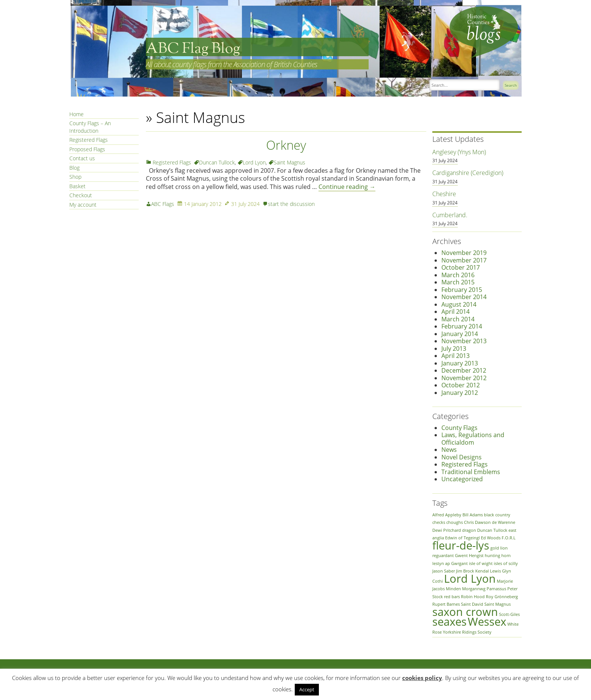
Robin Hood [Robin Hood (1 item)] (473, 597)
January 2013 (460, 363)
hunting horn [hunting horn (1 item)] (498, 556)
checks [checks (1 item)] (439, 522)
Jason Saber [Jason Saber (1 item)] (444, 571)
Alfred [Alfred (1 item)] (438, 515)
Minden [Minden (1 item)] (453, 589)
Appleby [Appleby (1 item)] (453, 515)
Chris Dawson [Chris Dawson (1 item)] (477, 522)
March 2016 (458, 275)
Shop (75, 177)
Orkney (286, 145)
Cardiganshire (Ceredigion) (468, 173)
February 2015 (462, 290)
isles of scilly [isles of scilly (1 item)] (506, 563)
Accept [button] (307, 689)
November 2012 (464, 378)
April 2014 (455, 312)
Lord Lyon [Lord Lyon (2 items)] (470, 579)
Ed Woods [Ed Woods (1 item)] (491, 538)
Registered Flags (89, 140)
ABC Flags (163, 204)
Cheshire (444, 194)
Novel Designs (462, 457)
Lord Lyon (254, 162)
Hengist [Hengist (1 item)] (476, 556)
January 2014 (460, 334)
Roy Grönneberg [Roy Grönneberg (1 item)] (502, 597)
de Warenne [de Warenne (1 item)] (504, 522)
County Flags (459, 428)
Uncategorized (462, 479)
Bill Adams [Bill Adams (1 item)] (473, 515)
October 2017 (461, 267)
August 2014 (459, 304)
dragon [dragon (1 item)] (469, 530)
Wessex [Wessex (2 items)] (487, 622)
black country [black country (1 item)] (497, 515)
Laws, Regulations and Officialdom (473, 439)
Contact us (82, 158)
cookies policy (422, 678)
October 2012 (461, 385)
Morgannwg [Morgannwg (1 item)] (474, 589)
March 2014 (458, 319)
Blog (74, 168)
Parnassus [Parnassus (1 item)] (496, 589)
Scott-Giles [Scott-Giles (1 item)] (509, 614)
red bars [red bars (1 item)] (452, 597)
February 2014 (462, 326)
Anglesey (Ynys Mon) (459, 152)
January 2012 (460, 393)
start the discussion (291, 204)
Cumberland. (450, 215)
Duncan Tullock (217, 162)
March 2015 (458, 282)
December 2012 (464, 370)
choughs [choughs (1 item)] (455, 522)
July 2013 (454, 348)
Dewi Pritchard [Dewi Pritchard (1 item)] (447, 530)
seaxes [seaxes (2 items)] (449, 622)
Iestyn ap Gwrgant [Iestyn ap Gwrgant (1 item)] (450, 563)
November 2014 (464, 297)
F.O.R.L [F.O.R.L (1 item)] (509, 538)
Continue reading (347, 187)
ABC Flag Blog (193, 49)
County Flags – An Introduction (90, 127)
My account (83, 205)
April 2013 (455, 356)
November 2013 (464, 341)
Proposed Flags (87, 149)
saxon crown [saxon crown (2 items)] (465, 612)
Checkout (81, 195)
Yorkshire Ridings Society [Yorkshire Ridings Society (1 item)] (467, 632)
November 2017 (464, 260)
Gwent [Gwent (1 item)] (461, 556)
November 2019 (464, 253)
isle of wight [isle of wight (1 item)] (481, 563)
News (449, 450)
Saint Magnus (289, 162)
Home (77, 114)
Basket (77, 186)
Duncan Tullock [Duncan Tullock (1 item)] (492, 530)
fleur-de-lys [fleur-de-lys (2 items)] (461, 545)
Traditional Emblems (471, 472)
